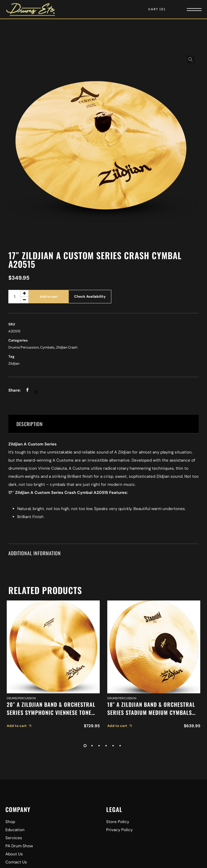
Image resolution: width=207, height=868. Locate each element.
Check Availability (90, 296)
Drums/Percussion (23, 347)
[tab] (104, 424)
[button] (191, 59)
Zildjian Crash (67, 347)
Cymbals (47, 347)
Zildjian (14, 363)
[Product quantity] (18, 297)
